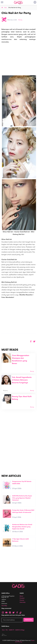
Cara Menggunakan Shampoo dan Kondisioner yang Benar (21, 360)
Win (7, 630)
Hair (6, 8)
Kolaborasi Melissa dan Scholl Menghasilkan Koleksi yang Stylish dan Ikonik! (22, 527)
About (21, 596)
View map (4, 606)
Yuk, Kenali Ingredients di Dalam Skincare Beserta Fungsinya (22, 380)
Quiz (3, 630)
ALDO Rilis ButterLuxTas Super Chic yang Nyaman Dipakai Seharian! (22, 498)
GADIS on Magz (20, 630)
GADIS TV (12, 630)
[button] (34, 341)
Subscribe (28, 620)
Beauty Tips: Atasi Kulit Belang (22, 398)
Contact (22, 598)
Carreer (22, 600)
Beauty (20, 20)
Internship (23, 602)
